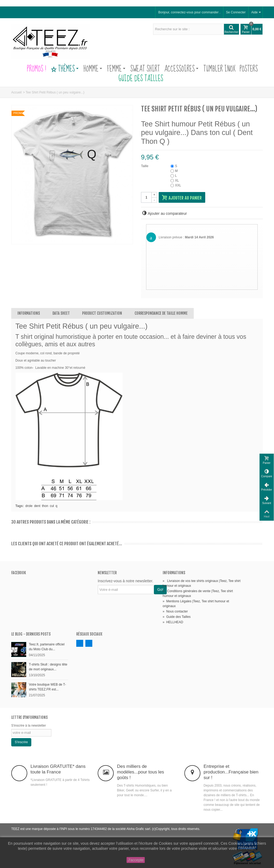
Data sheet (61, 313)
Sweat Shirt (145, 69)
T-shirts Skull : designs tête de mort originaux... (48, 667)
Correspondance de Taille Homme (161, 313)
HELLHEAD (173, 622)
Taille (145, 166)
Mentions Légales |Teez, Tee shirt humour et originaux (196, 604)
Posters (249, 69)
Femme (116, 69)
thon (45, 506)
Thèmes (64, 69)
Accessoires (181, 69)
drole (29, 506)
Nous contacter (175, 611)
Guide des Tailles (137, 79)
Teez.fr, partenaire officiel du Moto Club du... (47, 647)
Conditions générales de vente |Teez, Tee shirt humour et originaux (198, 593)
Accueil (16, 92)
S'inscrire (21, 742)
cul (52, 506)
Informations (29, 313)
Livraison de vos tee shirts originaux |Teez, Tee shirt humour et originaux (202, 583)
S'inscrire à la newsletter (29, 726)
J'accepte (136, 860)
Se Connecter (236, 12)
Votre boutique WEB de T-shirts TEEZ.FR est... (47, 687)
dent (37, 506)
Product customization (102, 313)
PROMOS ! (37, 69)
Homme (93, 69)
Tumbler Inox (219, 69)
